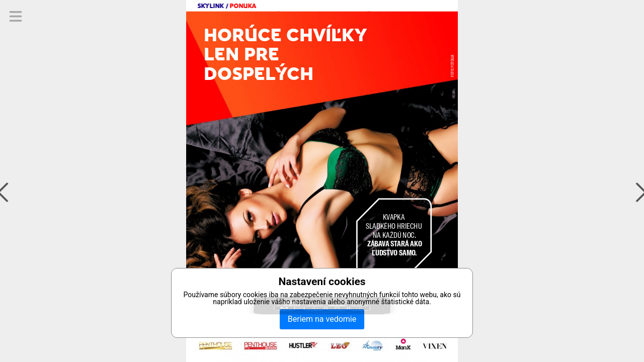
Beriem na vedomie (322, 319)
